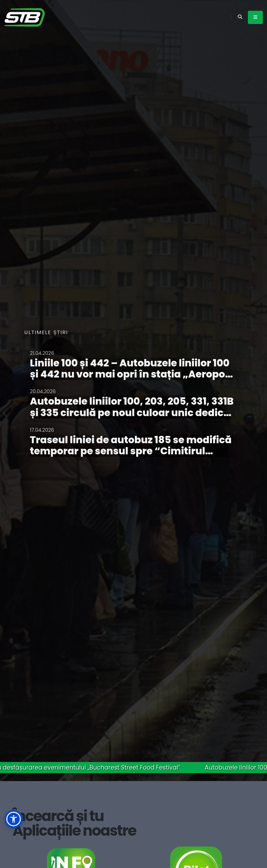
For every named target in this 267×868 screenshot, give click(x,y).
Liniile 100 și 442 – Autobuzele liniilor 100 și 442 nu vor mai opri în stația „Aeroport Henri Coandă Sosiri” (132, 374)
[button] (14, 819)
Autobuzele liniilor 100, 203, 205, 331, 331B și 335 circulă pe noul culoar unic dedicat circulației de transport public (132, 412)
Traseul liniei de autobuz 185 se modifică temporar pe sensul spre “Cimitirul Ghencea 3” (131, 451)
